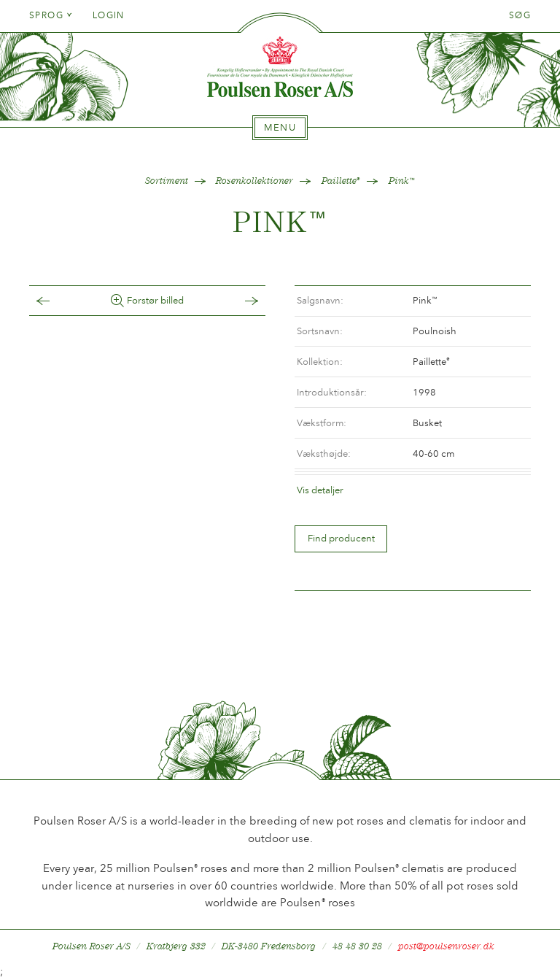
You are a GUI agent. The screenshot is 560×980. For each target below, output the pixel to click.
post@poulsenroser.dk (446, 946)
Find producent (341, 538)
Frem (237, 301)
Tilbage (58, 301)
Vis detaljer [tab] (320, 490)
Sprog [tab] (51, 15)
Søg (520, 15)
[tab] (280, 128)
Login (109, 15)
